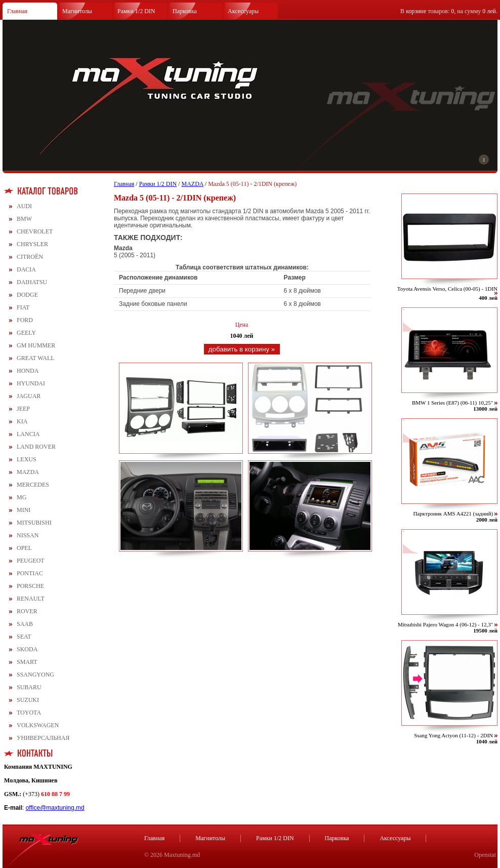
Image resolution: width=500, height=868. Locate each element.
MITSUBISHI (34, 523)
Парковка (185, 11)
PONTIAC (30, 573)
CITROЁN (30, 257)
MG (22, 497)
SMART (27, 662)
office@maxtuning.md (55, 808)
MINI (24, 510)
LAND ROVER (36, 447)
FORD (25, 320)
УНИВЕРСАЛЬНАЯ (43, 738)
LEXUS (27, 459)
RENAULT (31, 599)
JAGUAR (29, 396)
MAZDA (28, 472)
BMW (24, 219)
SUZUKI (28, 700)
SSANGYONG (35, 675)
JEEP (23, 409)
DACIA (26, 269)
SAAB (25, 624)
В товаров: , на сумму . (449, 11)
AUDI (24, 206)
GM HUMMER (36, 345)
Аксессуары (243, 11)
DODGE (27, 295)
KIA (22, 421)
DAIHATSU (32, 282)
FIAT (23, 307)
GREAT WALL (36, 358)
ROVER (27, 611)
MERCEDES (33, 485)
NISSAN (28, 535)
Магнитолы (77, 11)
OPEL (24, 548)
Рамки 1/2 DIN (136, 11)
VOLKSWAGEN (38, 725)
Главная (17, 11)
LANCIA (28, 434)
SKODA (27, 649)
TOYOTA (29, 713)
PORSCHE (30, 586)
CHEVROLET (35, 231)
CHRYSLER (32, 244)
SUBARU (29, 687)
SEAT (24, 637)
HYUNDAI (31, 383)
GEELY (26, 333)
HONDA (28, 371)
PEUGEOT (31, 561)
